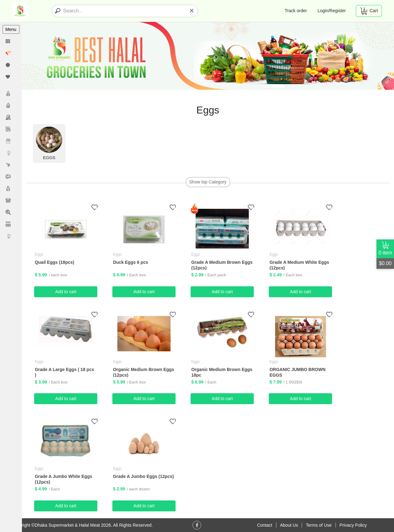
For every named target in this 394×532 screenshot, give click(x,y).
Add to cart (66, 291)
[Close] (192, 11)
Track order (296, 11)
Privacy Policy (353, 525)
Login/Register (332, 11)
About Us (289, 525)
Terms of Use (319, 525)
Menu (11, 29)
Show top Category (208, 182)
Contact (264, 525)
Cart (369, 11)
